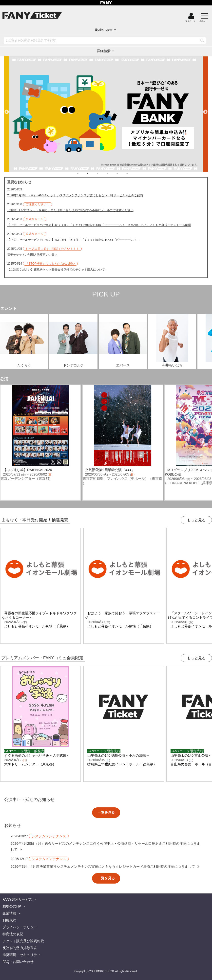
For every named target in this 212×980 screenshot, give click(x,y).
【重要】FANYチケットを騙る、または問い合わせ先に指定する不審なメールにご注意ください (70, 210)
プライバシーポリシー (20, 927)
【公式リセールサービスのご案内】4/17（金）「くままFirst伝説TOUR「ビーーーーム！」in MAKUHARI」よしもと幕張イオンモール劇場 (99, 225)
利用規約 (9, 920)
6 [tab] (132, 173)
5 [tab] (122, 173)
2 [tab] (93, 173)
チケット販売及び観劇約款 (23, 941)
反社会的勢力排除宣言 (20, 948)
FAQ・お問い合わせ (18, 962)
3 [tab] (102, 173)
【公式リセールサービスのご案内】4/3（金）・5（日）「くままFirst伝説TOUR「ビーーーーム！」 (73, 240)
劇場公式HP (12, 906)
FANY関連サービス (17, 899)
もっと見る (196, 520)
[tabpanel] (106, 114)
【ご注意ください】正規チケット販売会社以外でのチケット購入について (56, 270)
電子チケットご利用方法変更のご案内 (32, 255)
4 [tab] (112, 173)
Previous (7, 110)
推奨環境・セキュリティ (21, 955)
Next (205, 110)
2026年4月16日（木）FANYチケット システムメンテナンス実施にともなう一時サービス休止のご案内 (75, 195)
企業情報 (9, 913)
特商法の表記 (13, 934)
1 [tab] (83, 173)
